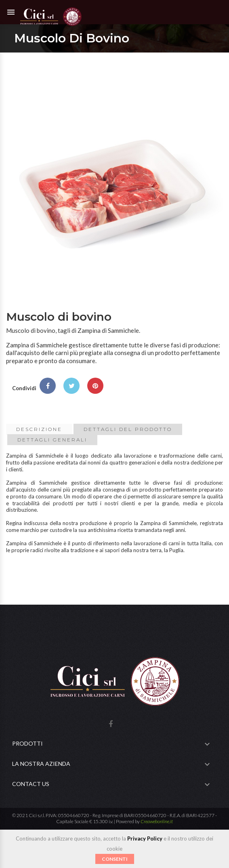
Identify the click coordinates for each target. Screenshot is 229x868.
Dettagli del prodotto (128, 429)
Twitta (71, 386)
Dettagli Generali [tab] (52, 440)
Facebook (111, 724)
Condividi (48, 386)
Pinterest (95, 386)
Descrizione (39, 429)
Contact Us (31, 784)
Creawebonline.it (157, 821)
